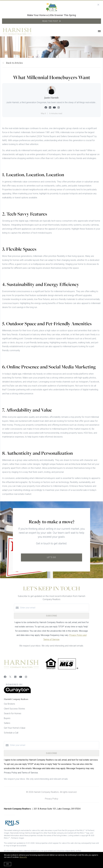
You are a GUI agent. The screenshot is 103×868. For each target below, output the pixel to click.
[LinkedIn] (15, 677)
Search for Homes (13, 713)
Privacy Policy (52, 799)
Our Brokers (9, 704)
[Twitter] (10, 677)
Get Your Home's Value (15, 728)
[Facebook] (5, 677)
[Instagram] (26, 677)
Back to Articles (14, 63)
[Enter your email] (54, 608)
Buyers (7, 718)
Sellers (7, 723)
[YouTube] (21, 677)
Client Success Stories (14, 709)
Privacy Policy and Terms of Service (21, 773)
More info (23, 857)
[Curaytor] (17, 692)
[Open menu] (99, 31)
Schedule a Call (11, 733)
